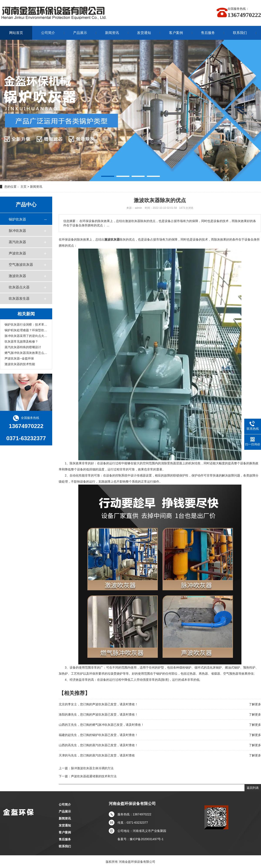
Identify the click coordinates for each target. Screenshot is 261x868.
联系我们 (240, 33)
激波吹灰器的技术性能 (20, 364)
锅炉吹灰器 (17, 219)
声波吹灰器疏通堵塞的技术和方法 (94, 776)
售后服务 (208, 33)
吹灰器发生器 (19, 299)
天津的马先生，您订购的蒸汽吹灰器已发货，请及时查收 (97, 755)
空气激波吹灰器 (21, 265)
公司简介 (48, 33)
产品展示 (80, 33)
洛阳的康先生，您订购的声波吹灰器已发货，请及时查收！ (98, 714)
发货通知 (144, 33)
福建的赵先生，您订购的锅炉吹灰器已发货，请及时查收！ (98, 735)
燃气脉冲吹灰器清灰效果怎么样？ (26, 353)
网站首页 (16, 33)
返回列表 (253, 788)
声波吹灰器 (17, 253)
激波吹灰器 (17, 276)
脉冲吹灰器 (17, 231)
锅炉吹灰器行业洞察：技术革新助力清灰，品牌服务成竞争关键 (26, 324)
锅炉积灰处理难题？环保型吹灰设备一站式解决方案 (26, 330)
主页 (23, 187)
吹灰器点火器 (19, 287)
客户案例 (176, 33)
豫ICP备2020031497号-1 (147, 839)
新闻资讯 (112, 33)
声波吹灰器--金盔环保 (19, 358)
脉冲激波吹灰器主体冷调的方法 (92, 768)
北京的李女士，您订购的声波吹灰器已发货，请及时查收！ (98, 704)
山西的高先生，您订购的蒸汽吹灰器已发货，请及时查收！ (98, 745)
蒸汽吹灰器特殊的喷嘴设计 (23, 347)
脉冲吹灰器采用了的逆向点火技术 (26, 336)
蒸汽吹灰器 (17, 242)
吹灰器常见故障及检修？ (21, 341)
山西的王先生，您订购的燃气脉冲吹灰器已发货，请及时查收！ (101, 725)
